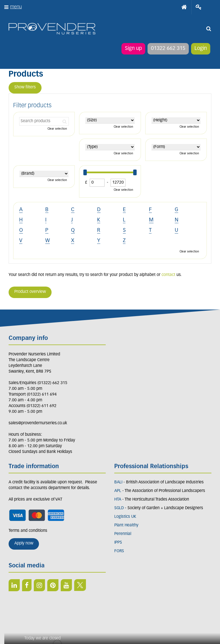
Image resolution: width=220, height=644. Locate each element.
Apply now (24, 543)
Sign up (133, 49)
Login (201, 49)
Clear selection (57, 129)
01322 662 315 (168, 49)
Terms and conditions (28, 531)
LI (14, 585)
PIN (53, 585)
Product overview (30, 292)
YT (66, 585)
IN (39, 585)
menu (16, 7)
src (209, 29)
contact (168, 275)
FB (27, 585)
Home (184, 7)
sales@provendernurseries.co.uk (38, 423)
